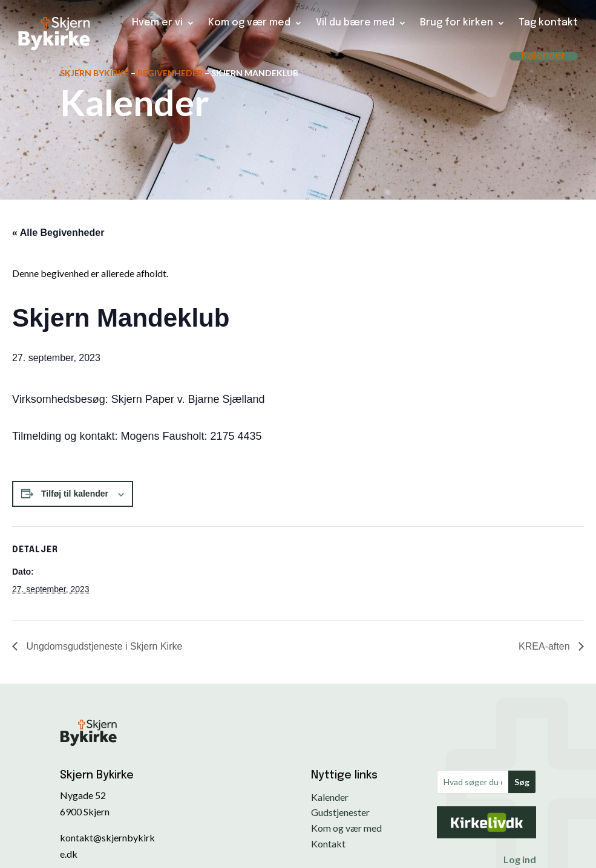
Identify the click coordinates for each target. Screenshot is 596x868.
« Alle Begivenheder (58, 233)
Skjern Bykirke (94, 73)
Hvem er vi (157, 23)
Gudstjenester (340, 812)
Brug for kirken (457, 23)
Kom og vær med (249, 23)
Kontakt (328, 844)
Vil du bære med (355, 23)
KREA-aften (545, 646)
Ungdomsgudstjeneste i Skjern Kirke (103, 646)
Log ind (520, 859)
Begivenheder (170, 73)
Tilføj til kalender (75, 494)
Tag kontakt (548, 23)
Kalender (544, 56)
